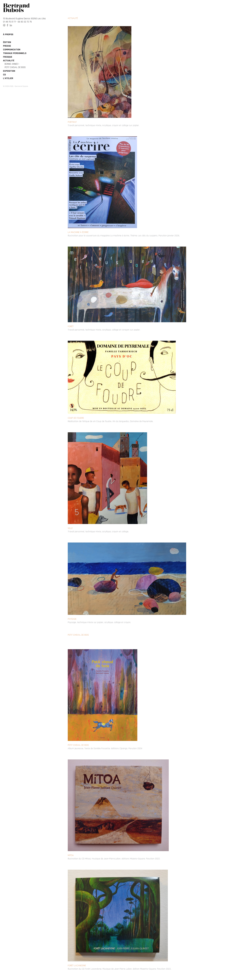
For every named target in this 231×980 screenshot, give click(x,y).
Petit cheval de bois (15, 67)
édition (7, 42)
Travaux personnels (15, 53)
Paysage (72, 619)
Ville (70, 528)
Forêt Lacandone (77, 966)
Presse (7, 46)
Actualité (9, 61)
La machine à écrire (78, 232)
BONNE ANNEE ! (12, 64)
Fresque (8, 57)
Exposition (9, 71)
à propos (8, 34)
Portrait (72, 122)
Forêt (71, 326)
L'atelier (8, 78)
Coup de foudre (76, 418)
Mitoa (71, 855)
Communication (12, 50)
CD (4, 75)
